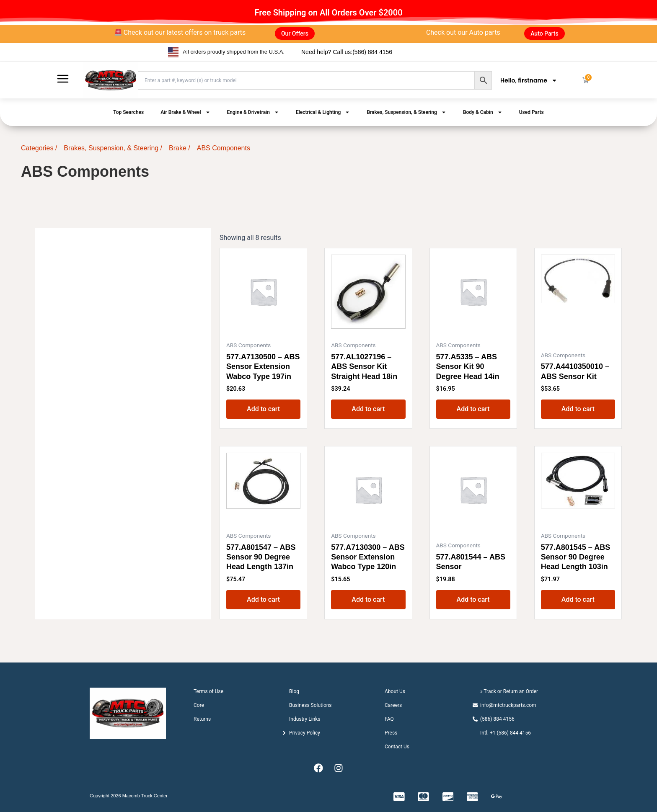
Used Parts (532, 112)
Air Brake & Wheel (185, 112)
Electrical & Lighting (323, 112)
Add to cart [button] (263, 409)
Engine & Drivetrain (253, 112)
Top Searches (128, 112)
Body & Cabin (483, 112)
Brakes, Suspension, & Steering (406, 112)
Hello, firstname (529, 80)
